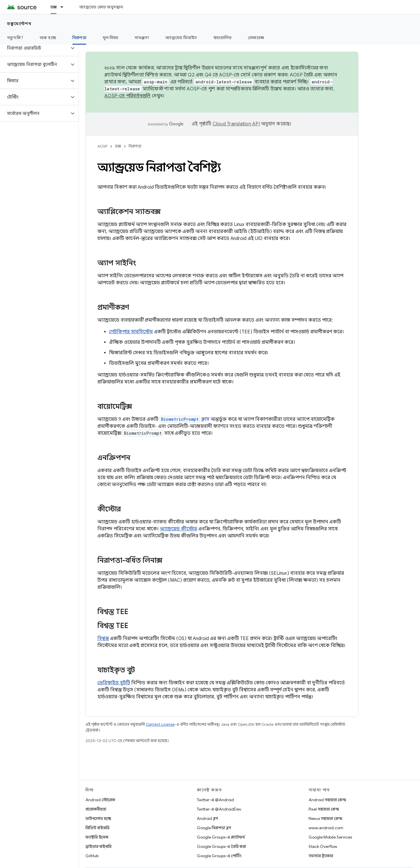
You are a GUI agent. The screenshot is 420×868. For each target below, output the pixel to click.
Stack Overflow (323, 846)
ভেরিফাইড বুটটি (114, 683)
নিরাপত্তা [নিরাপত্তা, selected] (79, 38)
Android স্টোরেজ (100, 800)
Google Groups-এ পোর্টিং (219, 856)
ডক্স (118, 146)
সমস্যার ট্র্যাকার (321, 856)
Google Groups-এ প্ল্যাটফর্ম (221, 837)
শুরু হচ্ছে (48, 38)
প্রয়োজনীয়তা (96, 809)
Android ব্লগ (207, 818)
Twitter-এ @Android (215, 800)
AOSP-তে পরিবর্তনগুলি (128, 96)
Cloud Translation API (236, 124)
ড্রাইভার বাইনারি (98, 846)
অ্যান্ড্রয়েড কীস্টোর (178, 529)
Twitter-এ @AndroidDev (219, 809)
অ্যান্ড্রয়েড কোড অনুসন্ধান (101, 7)
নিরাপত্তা (135, 146)
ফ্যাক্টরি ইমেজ (97, 837)
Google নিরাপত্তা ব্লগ (214, 828)
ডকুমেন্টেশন (19, 24)
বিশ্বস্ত (103, 639)
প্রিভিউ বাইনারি (97, 828)
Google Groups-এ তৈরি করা (221, 846)
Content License (160, 724)
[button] (35, 48)
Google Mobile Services (330, 837)
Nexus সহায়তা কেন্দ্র (325, 818)
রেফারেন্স (256, 38)
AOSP (102, 146)
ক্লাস (184, 419)
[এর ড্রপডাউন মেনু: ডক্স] (64, 7)
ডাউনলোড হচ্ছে (98, 818)
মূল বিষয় (111, 38)
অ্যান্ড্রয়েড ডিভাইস (181, 38)
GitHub (92, 856)
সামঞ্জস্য (142, 38)
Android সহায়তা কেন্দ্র (327, 800)
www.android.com (326, 828)
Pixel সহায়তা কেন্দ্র (324, 809)
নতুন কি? (15, 38)
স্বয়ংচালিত (223, 38)
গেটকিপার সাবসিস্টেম (131, 332)
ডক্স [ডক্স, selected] (54, 7)
